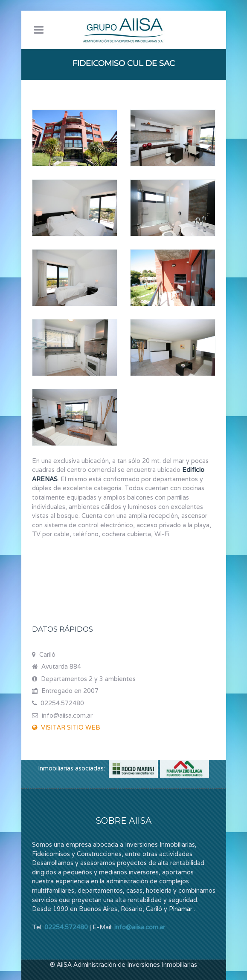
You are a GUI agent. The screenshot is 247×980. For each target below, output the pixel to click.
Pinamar (181, 909)
